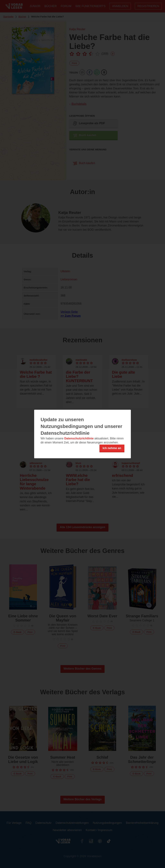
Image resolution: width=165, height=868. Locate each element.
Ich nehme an (112, 448)
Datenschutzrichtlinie (79, 438)
